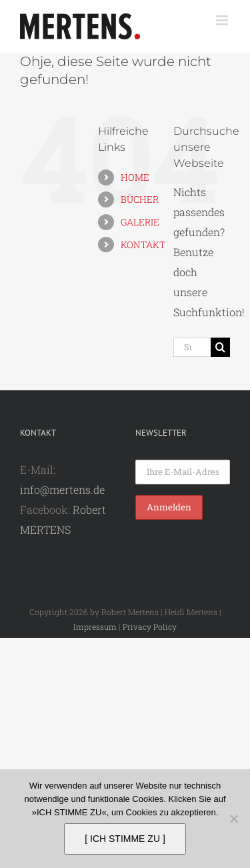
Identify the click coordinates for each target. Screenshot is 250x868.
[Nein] (233, 819)
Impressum (95, 626)
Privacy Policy (150, 626)
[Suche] (220, 347)
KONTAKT (143, 245)
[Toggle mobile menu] (223, 20)
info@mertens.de (62, 489)
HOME (135, 177)
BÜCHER (140, 199)
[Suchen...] (192, 347)
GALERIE (140, 222)
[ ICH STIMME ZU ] (125, 839)
